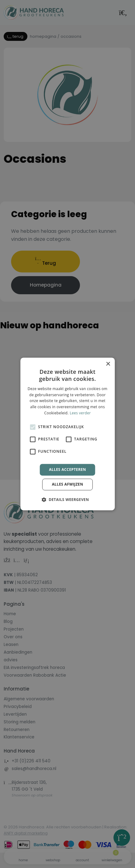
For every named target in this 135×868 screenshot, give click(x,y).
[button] (67, 500)
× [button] (108, 364)
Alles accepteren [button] (67, 469)
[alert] (67, 434)
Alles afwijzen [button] (68, 485)
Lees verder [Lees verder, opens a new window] (80, 413)
